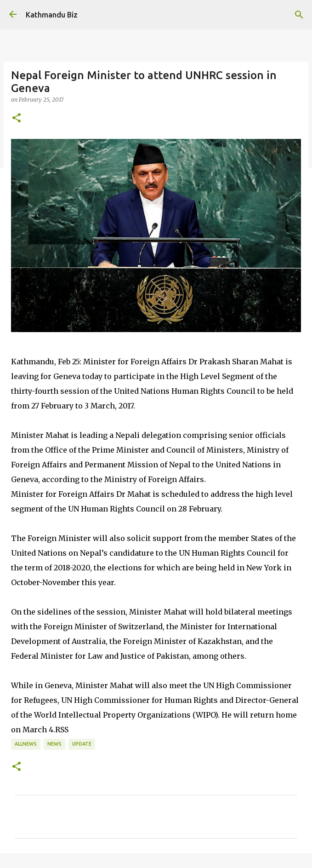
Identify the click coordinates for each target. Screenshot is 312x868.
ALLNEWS (26, 744)
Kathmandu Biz (52, 15)
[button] (17, 118)
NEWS (54, 744)
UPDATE (82, 744)
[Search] (299, 15)
